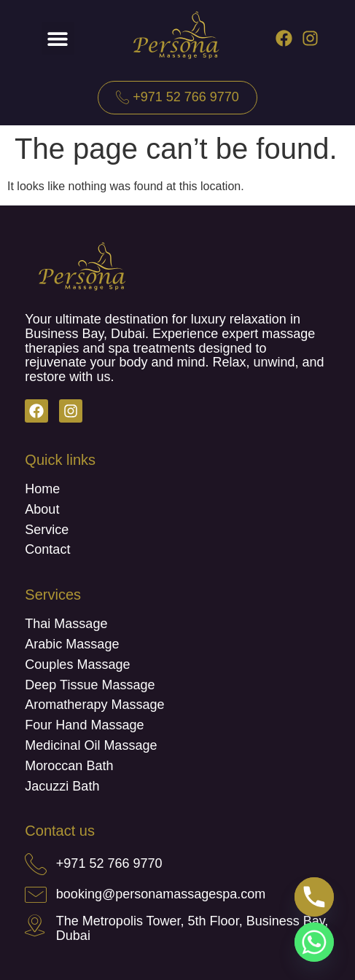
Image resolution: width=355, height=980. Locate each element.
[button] (58, 38)
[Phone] (314, 897)
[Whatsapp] (314, 942)
